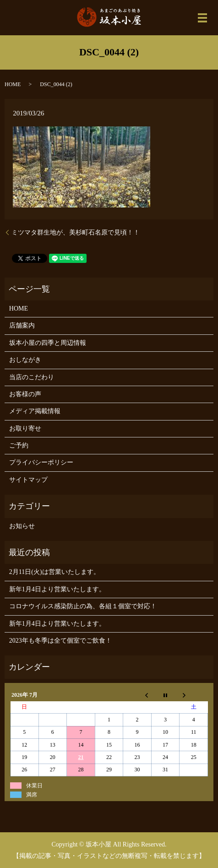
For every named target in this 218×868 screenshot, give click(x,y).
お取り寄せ (25, 429)
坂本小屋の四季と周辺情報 (48, 343)
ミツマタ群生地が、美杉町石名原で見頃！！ (76, 232)
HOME (13, 84)
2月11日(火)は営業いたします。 (54, 572)
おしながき (25, 360)
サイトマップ (28, 480)
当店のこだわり (32, 377)
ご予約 (19, 445)
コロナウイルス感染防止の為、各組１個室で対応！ (83, 606)
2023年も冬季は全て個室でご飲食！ (60, 641)
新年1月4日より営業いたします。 (57, 589)
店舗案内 (22, 325)
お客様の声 (25, 394)
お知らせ (22, 526)
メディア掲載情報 (35, 411)
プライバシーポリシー (41, 462)
